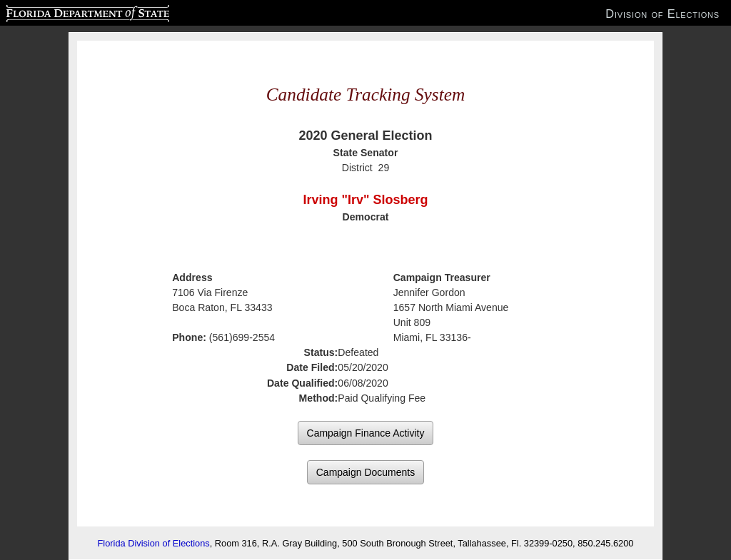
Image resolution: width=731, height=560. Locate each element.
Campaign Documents (366, 472)
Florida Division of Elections (154, 543)
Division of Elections (662, 14)
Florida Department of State (60, 11)
